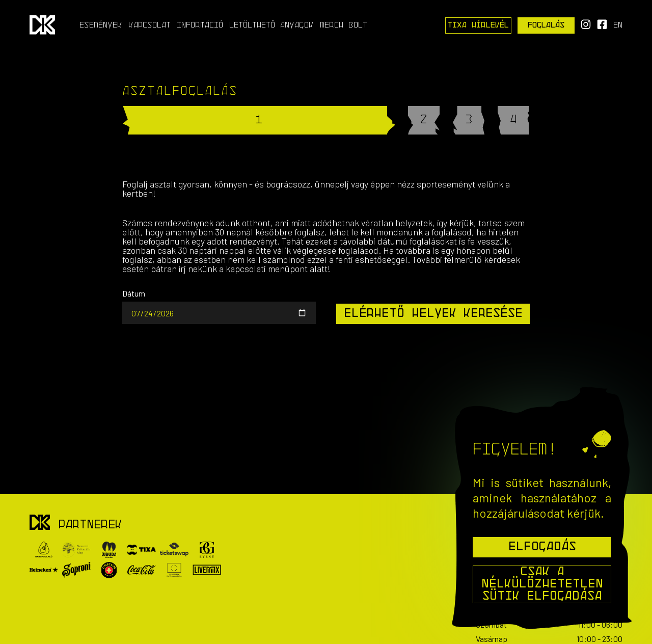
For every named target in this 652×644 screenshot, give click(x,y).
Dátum (134, 293)
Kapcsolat (150, 25)
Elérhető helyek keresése (433, 314)
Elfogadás (542, 547)
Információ (200, 25)
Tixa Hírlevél (478, 25)
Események (101, 25)
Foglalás (546, 25)
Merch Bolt (344, 25)
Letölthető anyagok (271, 25)
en (618, 25)
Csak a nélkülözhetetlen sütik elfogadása (542, 584)
